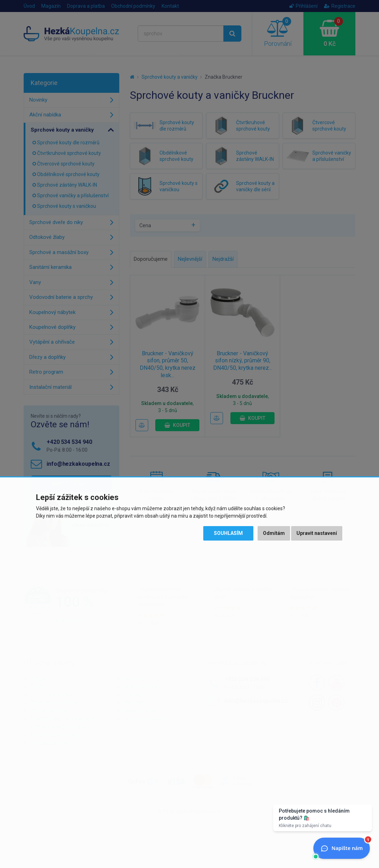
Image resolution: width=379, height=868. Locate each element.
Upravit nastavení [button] (317, 533)
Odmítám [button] (274, 533)
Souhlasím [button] (228, 533)
